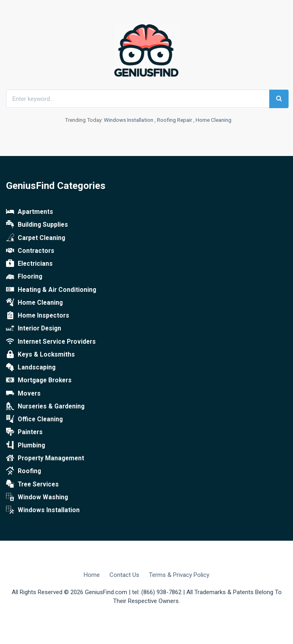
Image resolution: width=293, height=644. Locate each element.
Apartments (30, 212)
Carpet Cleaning (36, 238)
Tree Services (32, 484)
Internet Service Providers (51, 342)
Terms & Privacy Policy (179, 575)
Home (92, 575)
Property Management (45, 458)
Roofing (24, 471)
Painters (24, 432)
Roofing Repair (174, 120)
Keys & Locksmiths (40, 355)
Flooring (24, 277)
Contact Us (124, 575)
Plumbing (26, 445)
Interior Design (34, 328)
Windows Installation (129, 120)
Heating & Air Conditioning (51, 290)
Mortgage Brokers (39, 380)
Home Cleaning (214, 120)
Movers (23, 394)
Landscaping (31, 367)
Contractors (30, 251)
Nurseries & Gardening (45, 406)
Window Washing (37, 497)
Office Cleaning (34, 419)
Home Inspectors (38, 316)
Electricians (29, 264)
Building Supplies (37, 225)
